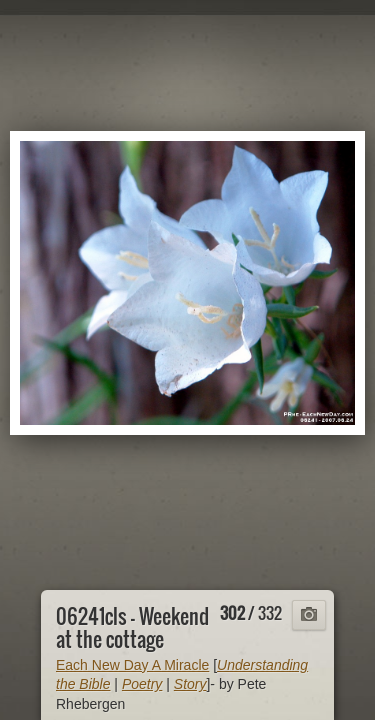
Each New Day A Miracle (132, 665)
